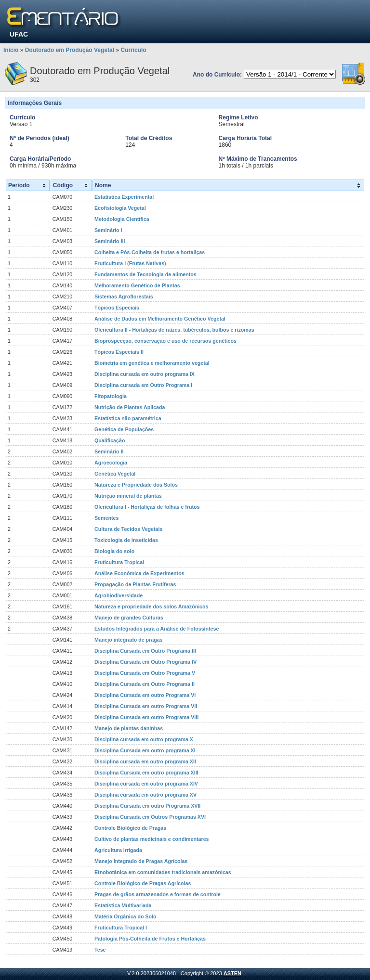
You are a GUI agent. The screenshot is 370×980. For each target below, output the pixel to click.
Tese (100, 950)
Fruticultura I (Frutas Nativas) (130, 263)
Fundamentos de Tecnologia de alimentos (145, 274)
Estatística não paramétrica (128, 418)
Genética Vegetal (115, 474)
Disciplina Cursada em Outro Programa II (145, 684)
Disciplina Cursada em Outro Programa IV (145, 662)
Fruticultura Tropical (119, 562)
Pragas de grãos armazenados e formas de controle (158, 894)
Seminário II (109, 451)
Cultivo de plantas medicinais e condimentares (152, 839)
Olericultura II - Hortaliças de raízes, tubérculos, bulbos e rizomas (174, 330)
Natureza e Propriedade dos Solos (136, 485)
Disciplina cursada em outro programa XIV (146, 784)
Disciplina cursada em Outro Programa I (143, 385)
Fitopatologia (111, 396)
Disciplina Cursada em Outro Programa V (145, 673)
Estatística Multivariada (123, 905)
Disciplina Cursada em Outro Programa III (145, 651)
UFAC (19, 34)
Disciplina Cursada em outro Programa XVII (147, 806)
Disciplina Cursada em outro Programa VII (146, 706)
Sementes (106, 518)
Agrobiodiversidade (119, 595)
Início (11, 50)
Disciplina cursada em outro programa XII (145, 761)
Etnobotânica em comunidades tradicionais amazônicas (163, 872)
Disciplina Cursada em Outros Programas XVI (150, 817)
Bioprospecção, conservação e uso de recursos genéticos (165, 341)
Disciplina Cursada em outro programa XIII (146, 773)
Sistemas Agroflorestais (124, 297)
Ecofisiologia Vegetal (120, 208)
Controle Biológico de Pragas (130, 828)
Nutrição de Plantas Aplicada (130, 407)
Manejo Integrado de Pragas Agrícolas (141, 861)
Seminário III (110, 241)
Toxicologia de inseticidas (126, 540)
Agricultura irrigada (118, 850)
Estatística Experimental (124, 197)
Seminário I (108, 230)
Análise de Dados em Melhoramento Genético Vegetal (160, 319)
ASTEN (232, 973)
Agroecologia (111, 463)
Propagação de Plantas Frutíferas (135, 584)
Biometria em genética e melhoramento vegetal (152, 363)
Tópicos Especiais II (119, 352)
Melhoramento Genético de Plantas (137, 285)
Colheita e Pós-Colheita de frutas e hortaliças (150, 252)
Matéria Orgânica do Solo (126, 916)
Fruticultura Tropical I (121, 928)
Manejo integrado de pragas (129, 640)
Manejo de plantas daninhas (129, 728)
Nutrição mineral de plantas (128, 496)
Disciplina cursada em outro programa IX (145, 374)
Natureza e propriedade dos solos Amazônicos (151, 606)
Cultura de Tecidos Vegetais (128, 529)
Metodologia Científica (122, 219)
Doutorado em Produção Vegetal (70, 50)
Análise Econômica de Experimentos (139, 573)
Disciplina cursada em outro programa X (144, 739)
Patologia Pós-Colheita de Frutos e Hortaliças (150, 939)
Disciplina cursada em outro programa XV (145, 795)
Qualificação (110, 440)
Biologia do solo (114, 551)
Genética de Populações (124, 429)
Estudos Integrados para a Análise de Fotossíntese (157, 629)
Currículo (133, 50)
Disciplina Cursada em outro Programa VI (145, 695)
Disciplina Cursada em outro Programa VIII (146, 717)
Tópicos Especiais (117, 308)
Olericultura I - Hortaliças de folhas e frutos (147, 507)
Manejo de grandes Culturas (129, 618)
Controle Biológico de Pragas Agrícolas (143, 883)
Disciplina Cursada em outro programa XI (145, 750)
